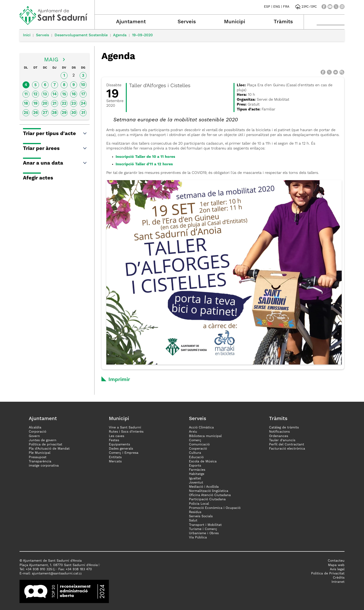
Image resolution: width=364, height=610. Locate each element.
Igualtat (195, 478)
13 (45, 94)
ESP (267, 7)
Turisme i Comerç (203, 529)
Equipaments (119, 444)
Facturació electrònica (287, 449)
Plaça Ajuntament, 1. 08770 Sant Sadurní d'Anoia (59, 565)
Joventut (196, 483)
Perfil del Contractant (287, 444)
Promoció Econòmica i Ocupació (215, 508)
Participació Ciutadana (207, 499)
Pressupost (38, 457)
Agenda (120, 35)
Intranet (338, 582)
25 (26, 113)
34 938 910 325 (40, 569)
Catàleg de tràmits (284, 428)
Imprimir (119, 380)
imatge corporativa (44, 466)
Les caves (117, 436)
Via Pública (198, 537)
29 (64, 113)
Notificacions (279, 432)
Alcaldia (35, 428)
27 (45, 113)
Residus (195, 512)
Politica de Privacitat (328, 574)
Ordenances (279, 436)
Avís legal (337, 569)
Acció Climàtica (201, 428)
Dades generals (121, 449)
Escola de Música (203, 461)
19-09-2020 (142, 35)
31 (83, 113)
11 (26, 94)
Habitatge (197, 474)
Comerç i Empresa (124, 453)
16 (74, 94)
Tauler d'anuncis (282, 440)
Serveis (187, 22)
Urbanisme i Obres (204, 533)
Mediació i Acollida (204, 487)
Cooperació (198, 449)
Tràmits (283, 22)
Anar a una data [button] (55, 163)
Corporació (37, 432)
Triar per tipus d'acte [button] (55, 134)
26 (36, 113)
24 (83, 104)
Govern (34, 436)
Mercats (115, 461)
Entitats (115, 457)
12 (35, 94)
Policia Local (199, 504)
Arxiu (193, 432)
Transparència (40, 461)
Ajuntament (131, 22)
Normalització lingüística (209, 491)
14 (55, 94)
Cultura (195, 453)
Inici (27, 35)
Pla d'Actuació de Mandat (49, 449)
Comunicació (199, 444)
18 (26, 104)
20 (45, 104)
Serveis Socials (201, 516)
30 (74, 113)
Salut (193, 520)
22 (64, 104)
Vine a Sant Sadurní (125, 428)
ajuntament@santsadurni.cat (55, 574)
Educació (196, 457)
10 (83, 85)
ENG (277, 7)
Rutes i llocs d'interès (126, 432)
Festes (114, 440)
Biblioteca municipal (205, 436)
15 (64, 94)
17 (83, 94)
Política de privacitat (45, 444)
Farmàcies (197, 470)
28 (54, 113)
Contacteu (336, 561)
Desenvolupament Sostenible (81, 35)
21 (54, 104)
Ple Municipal (40, 453)
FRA (286, 7)
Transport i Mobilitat (205, 525)
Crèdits (339, 578)
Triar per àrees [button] (55, 149)
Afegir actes (38, 178)
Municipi (235, 22)
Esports (195, 466)
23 (74, 104)
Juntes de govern (43, 440)
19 (35, 104)
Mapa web (336, 565)
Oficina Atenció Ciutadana (210, 495)
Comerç (195, 440)
